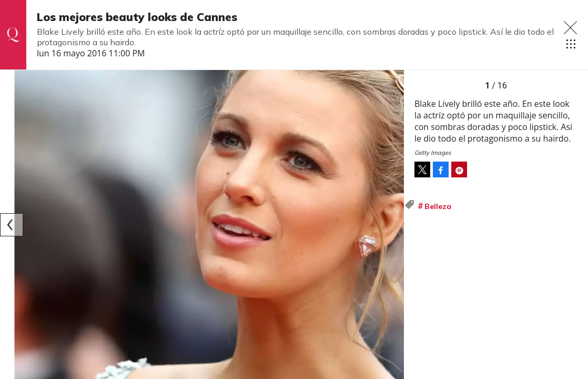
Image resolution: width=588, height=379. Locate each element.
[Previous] (12, 225)
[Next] (392, 225)
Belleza (438, 206)
